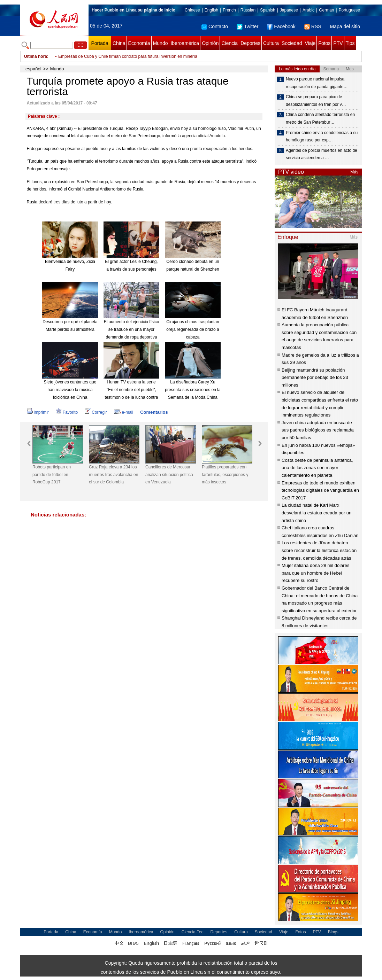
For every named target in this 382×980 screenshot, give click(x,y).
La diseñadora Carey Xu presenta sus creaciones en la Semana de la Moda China (193, 390)
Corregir (96, 412)
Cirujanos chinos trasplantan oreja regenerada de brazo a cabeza (193, 329)
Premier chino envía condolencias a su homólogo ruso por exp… (322, 137)
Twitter (247, 26)
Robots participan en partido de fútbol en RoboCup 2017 (52, 475)
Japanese (289, 10)
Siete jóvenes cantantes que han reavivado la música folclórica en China (70, 390)
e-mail (124, 412)
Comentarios (154, 412)
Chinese (192, 10)
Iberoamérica (185, 43)
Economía (139, 43)
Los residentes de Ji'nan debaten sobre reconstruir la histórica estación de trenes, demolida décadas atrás (319, 550)
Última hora (36, 56)
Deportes (250, 43)
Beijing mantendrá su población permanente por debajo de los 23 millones (315, 378)
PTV (338, 43)
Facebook (281, 26)
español (33, 69)
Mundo (161, 43)
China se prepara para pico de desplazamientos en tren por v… (316, 101)
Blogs (333, 932)
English (211, 10)
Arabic (308, 10)
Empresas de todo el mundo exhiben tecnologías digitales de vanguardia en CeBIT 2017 (320, 490)
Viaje (310, 43)
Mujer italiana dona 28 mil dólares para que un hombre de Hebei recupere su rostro (315, 573)
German (326, 10)
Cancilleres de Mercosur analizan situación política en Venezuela (169, 475)
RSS (313, 26)
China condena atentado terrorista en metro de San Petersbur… (320, 118)
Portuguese (349, 10)
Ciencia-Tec (193, 932)
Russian (248, 10)
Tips (350, 43)
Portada (100, 43)
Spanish (268, 10)
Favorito (67, 412)
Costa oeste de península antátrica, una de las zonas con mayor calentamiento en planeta (317, 468)
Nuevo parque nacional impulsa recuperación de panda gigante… (317, 83)
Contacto (215, 26)
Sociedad (292, 43)
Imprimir (38, 412)
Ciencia (230, 43)
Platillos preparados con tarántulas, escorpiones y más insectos (225, 475)
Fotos (324, 43)
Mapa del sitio (345, 26)
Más (354, 172)
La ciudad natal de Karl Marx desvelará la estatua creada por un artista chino (316, 513)
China (119, 43)
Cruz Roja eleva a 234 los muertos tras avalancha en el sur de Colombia (113, 475)
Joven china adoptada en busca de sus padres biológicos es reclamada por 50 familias (318, 430)
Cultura (271, 43)
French (229, 10)
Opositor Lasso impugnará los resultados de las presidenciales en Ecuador (128, 56)
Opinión (210, 43)
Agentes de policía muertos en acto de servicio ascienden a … (322, 154)
